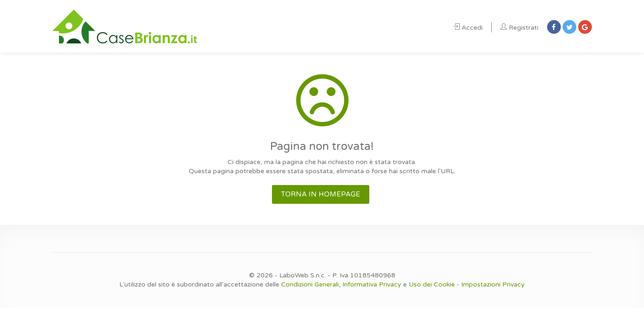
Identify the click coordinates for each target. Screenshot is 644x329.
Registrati (519, 28)
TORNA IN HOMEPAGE (321, 194)
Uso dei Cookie (432, 284)
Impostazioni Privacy (493, 284)
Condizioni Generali (310, 284)
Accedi (468, 28)
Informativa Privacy (372, 284)
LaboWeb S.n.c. (303, 275)
